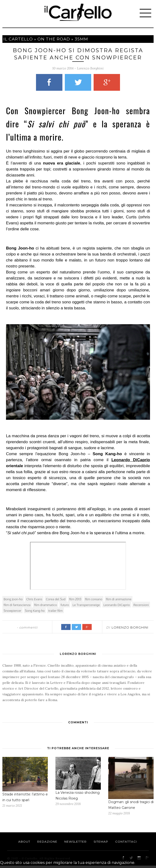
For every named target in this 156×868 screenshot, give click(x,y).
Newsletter (75, 842)
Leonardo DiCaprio (131, 460)
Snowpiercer (12, 611)
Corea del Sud (56, 599)
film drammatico (45, 605)
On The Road (54, 39)
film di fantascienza (17, 605)
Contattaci (126, 842)
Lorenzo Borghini (90, 68)
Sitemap (101, 842)
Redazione (47, 842)
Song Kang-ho (35, 611)
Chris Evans (34, 599)
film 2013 (75, 599)
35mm (81, 39)
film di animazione (119, 599)
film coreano (94, 599)
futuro (65, 605)
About (24, 842)
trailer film (55, 611)
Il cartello (18, 39)
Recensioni (141, 605)
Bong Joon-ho (13, 599)
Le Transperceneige (86, 605)
